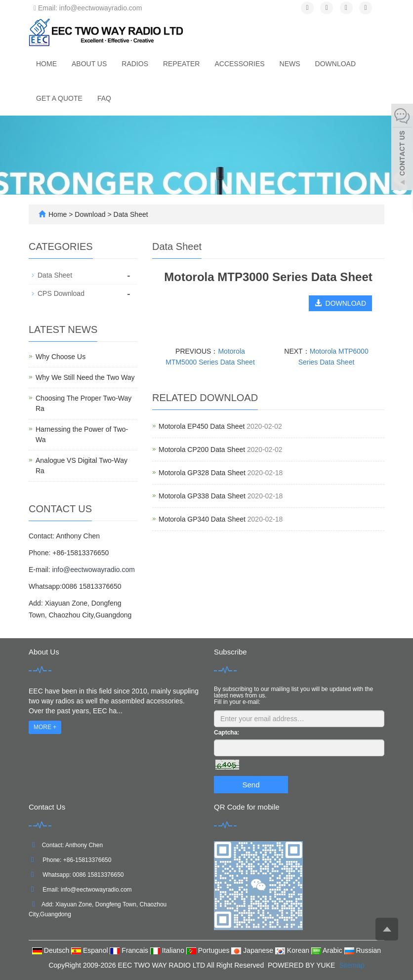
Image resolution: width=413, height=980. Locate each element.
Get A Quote (59, 98)
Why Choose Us (61, 357)
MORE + (45, 727)
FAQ (104, 98)
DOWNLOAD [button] (340, 303)
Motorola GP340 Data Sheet (202, 519)
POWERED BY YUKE (302, 965)
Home (46, 64)
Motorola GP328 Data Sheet (202, 473)
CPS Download (61, 293)
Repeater (181, 64)
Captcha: (227, 733)
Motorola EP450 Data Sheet (202, 426)
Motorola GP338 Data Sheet (202, 496)
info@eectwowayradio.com (93, 570)
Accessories (239, 64)
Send (251, 785)
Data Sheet (130, 214)
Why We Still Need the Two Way (85, 377)
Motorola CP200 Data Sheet (202, 449)
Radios (135, 64)
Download (335, 64)
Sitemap (351, 965)
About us (89, 64)
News (290, 64)
